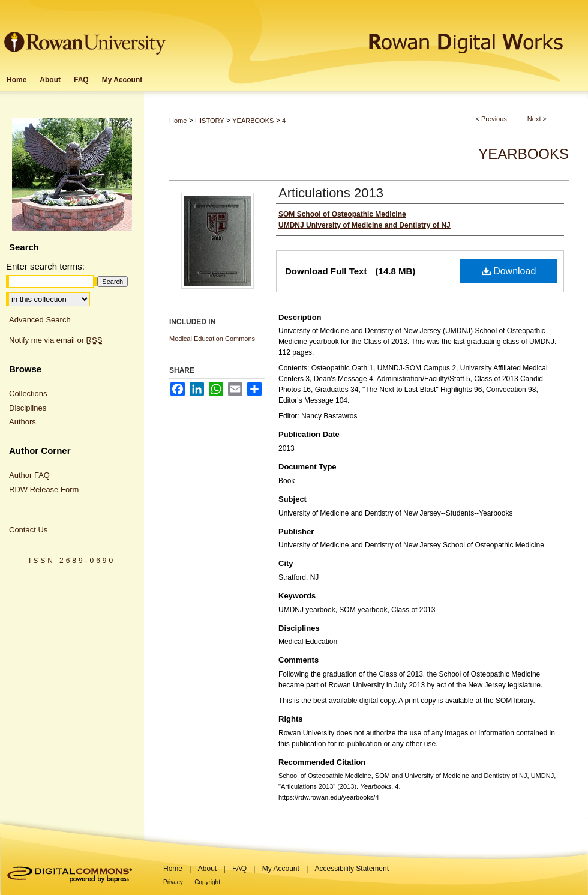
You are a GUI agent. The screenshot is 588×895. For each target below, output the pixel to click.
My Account (281, 869)
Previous (494, 119)
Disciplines (28, 408)
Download (509, 271)
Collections (28, 393)
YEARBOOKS (253, 121)
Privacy (173, 882)
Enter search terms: (45, 266)
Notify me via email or (55, 340)
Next (534, 119)
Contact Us (28, 530)
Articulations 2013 (331, 193)
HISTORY (210, 121)
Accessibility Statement (352, 869)
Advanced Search (40, 320)
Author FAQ (29, 475)
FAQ (239, 869)
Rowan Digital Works (379, 34)
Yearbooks (523, 154)
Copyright (207, 882)
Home (178, 121)
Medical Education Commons (212, 339)
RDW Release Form (44, 490)
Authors (22, 422)
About (207, 869)
